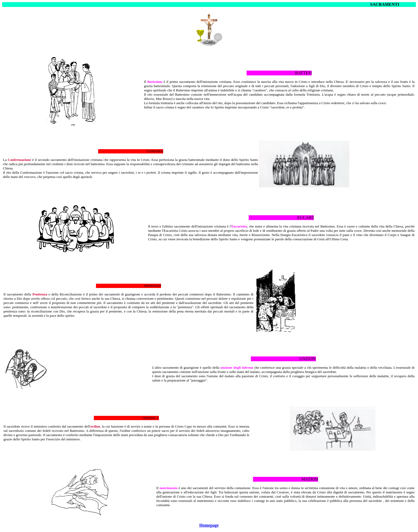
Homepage (209, 525)
